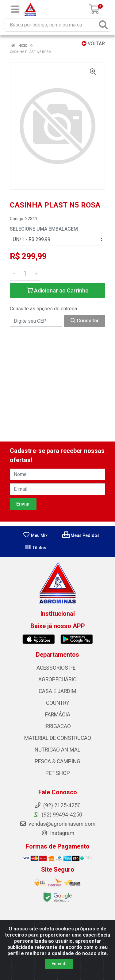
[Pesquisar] (103, 25)
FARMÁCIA (58, 715)
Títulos (35, 548)
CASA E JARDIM (57, 691)
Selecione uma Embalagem (44, 229)
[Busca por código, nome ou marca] (51, 25)
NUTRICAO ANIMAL (57, 750)
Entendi (59, 964)
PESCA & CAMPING (57, 761)
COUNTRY (58, 703)
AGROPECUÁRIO (57, 680)
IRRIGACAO (57, 726)
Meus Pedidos (81, 535)
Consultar (85, 321)
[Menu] (15, 9)
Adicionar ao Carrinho (58, 290)
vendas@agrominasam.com (57, 824)
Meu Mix (35, 535)
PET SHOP (58, 773)
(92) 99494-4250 (57, 815)
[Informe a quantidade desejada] (25, 274)
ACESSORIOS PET (57, 668)
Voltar (93, 44)
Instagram (58, 833)
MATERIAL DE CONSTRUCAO (58, 738)
